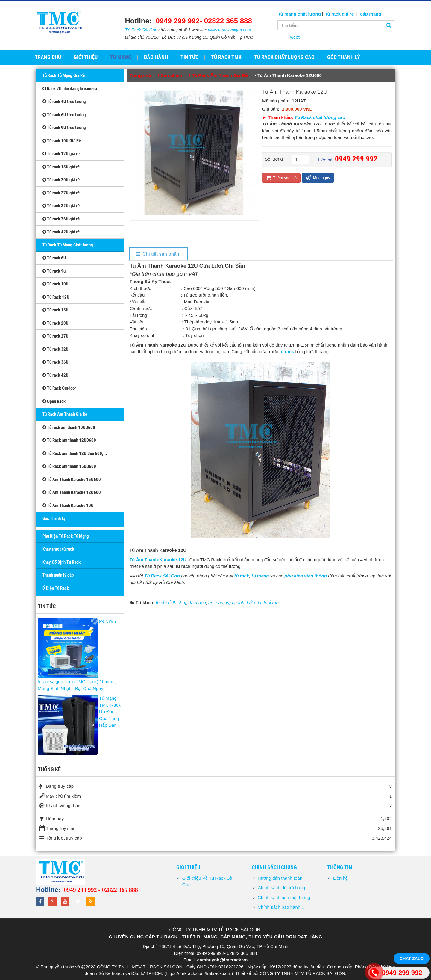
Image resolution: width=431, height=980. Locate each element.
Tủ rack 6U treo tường (64, 115)
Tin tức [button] (189, 57)
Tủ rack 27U (55, 336)
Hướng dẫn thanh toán (280, 878)
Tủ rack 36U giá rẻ (61, 219)
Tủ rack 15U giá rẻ (61, 167)
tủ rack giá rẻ (341, 14)
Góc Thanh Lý (54, 518)
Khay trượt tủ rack (58, 549)
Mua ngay (318, 177)
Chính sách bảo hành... (281, 907)
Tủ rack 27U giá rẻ (61, 193)
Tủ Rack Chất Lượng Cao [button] (284, 57)
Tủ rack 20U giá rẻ (61, 180)
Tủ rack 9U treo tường (64, 128)
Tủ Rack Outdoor (59, 388)
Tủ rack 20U (55, 323)
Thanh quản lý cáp (58, 575)
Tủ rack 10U (55, 284)
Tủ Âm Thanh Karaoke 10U (68, 506)
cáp (364, 14)
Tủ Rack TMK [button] (226, 57)
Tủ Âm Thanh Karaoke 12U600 (72, 492)
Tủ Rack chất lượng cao (320, 117)
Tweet (294, 37)
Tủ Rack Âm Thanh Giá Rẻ (65, 414)
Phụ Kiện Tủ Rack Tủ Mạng (66, 536)
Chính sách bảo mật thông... (286, 897)
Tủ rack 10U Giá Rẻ (62, 141)
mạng (374, 14)
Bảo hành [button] (156, 57)
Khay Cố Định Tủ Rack (61, 562)
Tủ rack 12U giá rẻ (61, 154)
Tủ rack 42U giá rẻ (61, 232)
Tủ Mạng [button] (121, 57)
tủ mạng (288, 14)
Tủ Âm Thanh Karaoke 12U (159, 560)
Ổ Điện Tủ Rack (56, 588)
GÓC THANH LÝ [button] (344, 57)
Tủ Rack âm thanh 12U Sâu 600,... (75, 453)
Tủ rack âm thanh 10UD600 (69, 427)
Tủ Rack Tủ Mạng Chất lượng (68, 245)
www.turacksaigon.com (229, 30)
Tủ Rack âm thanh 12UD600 (69, 440)
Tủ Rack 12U (56, 297)
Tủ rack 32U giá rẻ (61, 206)
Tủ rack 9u (54, 271)
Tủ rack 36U (55, 362)
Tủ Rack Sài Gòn (141, 30)
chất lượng (309, 14)
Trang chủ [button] (48, 57)
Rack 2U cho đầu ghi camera (70, 89)
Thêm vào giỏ (281, 177)
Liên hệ (340, 878)
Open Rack (54, 401)
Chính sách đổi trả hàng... (283, 888)
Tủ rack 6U (54, 258)
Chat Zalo (412, 958)
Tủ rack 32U (55, 349)
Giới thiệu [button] (86, 57)
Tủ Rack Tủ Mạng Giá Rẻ (63, 75)
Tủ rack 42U (55, 375)
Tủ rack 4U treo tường (64, 102)
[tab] (158, 254)
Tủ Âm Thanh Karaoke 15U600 (72, 480)
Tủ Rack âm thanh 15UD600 (69, 466)
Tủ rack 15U (55, 310)
